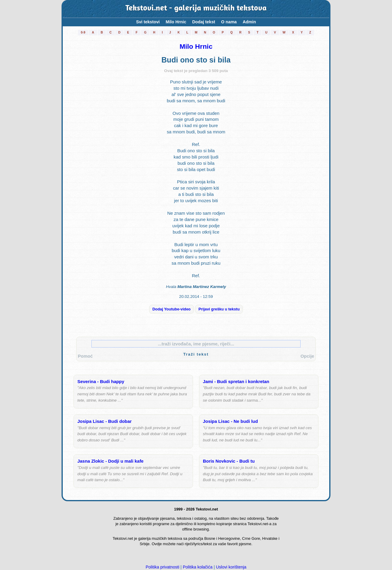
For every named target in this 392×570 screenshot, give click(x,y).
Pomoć (85, 356)
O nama (229, 22)
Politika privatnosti (162, 567)
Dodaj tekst (204, 22)
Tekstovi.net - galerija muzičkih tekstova (196, 9)
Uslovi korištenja (231, 567)
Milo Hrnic (176, 22)
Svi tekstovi (148, 22)
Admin (249, 22)
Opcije (307, 356)
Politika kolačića (198, 567)
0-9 (83, 32)
